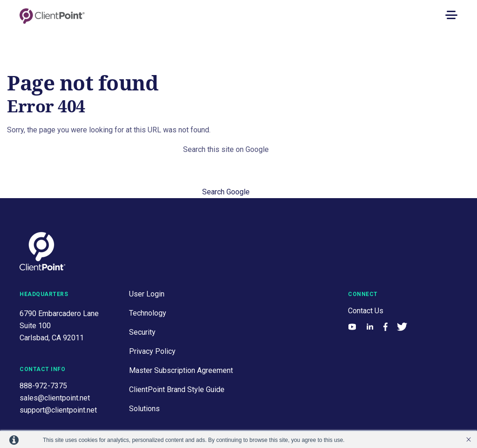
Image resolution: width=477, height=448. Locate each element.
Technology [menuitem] (148, 313)
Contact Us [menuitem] (366, 311)
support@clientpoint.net (58, 410)
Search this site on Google (226, 149)
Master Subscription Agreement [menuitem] (181, 370)
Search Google (226, 192)
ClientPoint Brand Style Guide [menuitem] (177, 389)
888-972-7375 (43, 386)
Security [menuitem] (142, 332)
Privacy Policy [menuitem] (152, 351)
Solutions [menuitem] (144, 409)
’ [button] (469, 440)
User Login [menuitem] (147, 294)
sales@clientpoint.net (55, 398)
